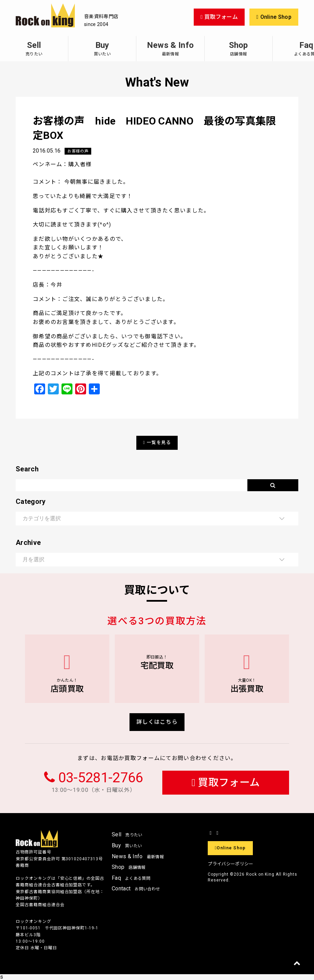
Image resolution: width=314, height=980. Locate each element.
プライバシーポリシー (230, 864)
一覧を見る (157, 442)
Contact (136, 888)
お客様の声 (78, 151)
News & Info (170, 48)
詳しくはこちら (157, 722)
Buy (102, 48)
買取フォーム (226, 782)
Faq (131, 878)
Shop (238, 48)
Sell (34, 48)
